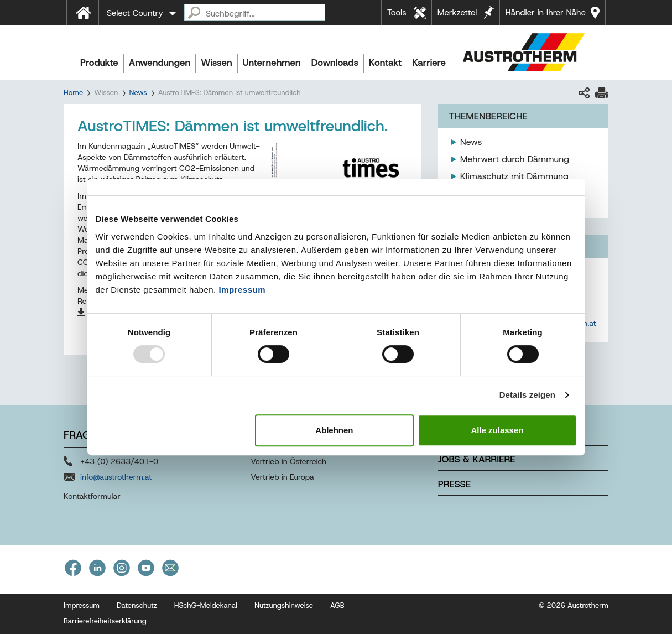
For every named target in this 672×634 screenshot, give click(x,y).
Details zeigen (527, 395)
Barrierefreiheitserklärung (105, 621)
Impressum (242, 290)
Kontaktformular (92, 496)
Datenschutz (137, 606)
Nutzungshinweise (284, 606)
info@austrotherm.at (116, 477)
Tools (397, 13)
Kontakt (385, 63)
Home (73, 93)
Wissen (216, 63)
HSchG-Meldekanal (206, 606)
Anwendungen (160, 63)
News (138, 93)
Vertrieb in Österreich (288, 461)
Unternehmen (272, 63)
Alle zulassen (497, 430)
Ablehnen (334, 430)
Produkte (99, 63)
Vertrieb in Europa (282, 477)
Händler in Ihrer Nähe (546, 13)
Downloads (335, 63)
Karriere (429, 63)
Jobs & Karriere (477, 459)
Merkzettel (457, 13)
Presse (454, 484)
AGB (337, 606)
